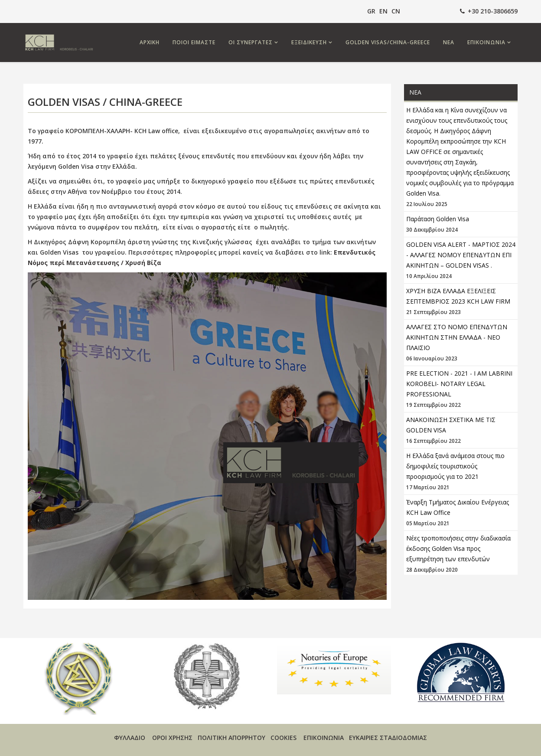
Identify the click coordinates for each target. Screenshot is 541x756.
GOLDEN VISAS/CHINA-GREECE (388, 42)
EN (383, 11)
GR (371, 11)
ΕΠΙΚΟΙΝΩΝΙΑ (486, 42)
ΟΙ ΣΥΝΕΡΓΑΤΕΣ (251, 42)
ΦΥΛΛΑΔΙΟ (130, 738)
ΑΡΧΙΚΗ (150, 42)
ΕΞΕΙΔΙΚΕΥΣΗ (309, 42)
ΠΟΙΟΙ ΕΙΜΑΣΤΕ (194, 42)
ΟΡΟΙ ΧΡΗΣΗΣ (172, 738)
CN (396, 11)
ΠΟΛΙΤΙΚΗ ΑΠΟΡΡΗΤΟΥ (231, 738)
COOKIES (284, 738)
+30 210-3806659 (493, 11)
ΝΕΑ (449, 42)
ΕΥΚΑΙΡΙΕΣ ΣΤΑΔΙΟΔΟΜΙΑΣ (388, 738)
